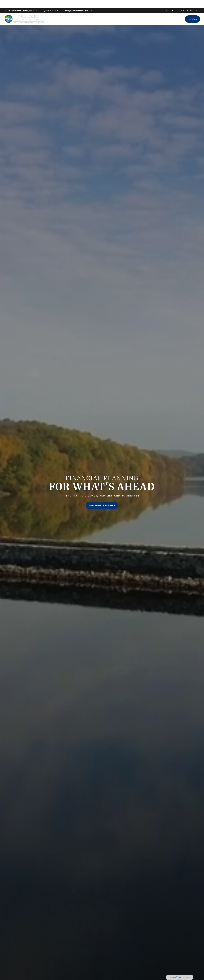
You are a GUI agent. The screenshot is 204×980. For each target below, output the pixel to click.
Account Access (189, 3)
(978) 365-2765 (50, 3)
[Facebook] (172, 3)
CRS (165, 3)
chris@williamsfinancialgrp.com (77, 3)
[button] (95, 11)
